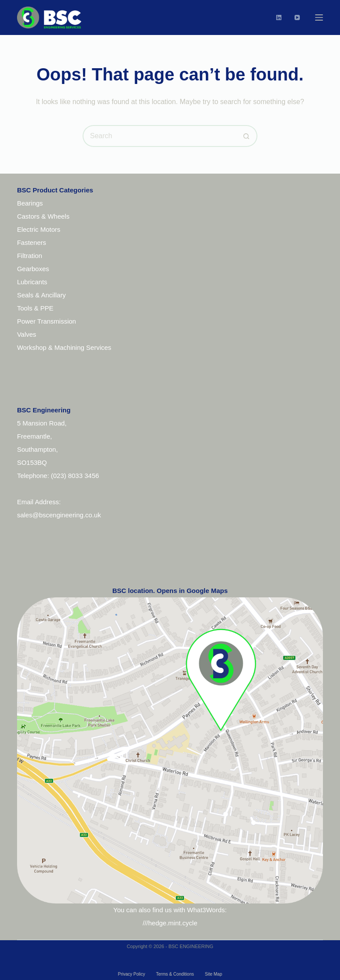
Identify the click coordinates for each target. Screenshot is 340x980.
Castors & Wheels (43, 216)
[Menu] (319, 17)
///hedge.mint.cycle (170, 923)
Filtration (30, 256)
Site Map (213, 974)
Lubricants (32, 282)
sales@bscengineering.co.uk (59, 515)
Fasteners (32, 242)
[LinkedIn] (279, 17)
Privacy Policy (132, 974)
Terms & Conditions (175, 974)
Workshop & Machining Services (64, 347)
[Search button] (246, 136)
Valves (27, 334)
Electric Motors (39, 229)
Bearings (30, 203)
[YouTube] (297, 17)
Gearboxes (33, 269)
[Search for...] (159, 136)
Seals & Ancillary (42, 295)
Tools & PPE (35, 308)
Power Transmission (47, 321)
